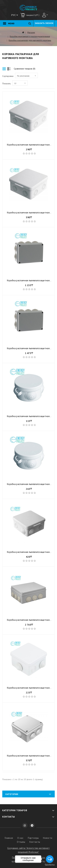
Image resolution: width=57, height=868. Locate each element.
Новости (48, 838)
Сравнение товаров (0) (25, 69)
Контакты (35, 842)
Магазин (31, 32)
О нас (20, 838)
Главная (9, 838)
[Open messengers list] (50, 859)
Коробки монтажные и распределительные (30, 36)
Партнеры (33, 838)
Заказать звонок (44, 23)
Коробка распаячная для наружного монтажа (30, 40)
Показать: (7, 83)
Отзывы (21, 842)
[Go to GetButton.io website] (50, 865)
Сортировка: (8, 76)
